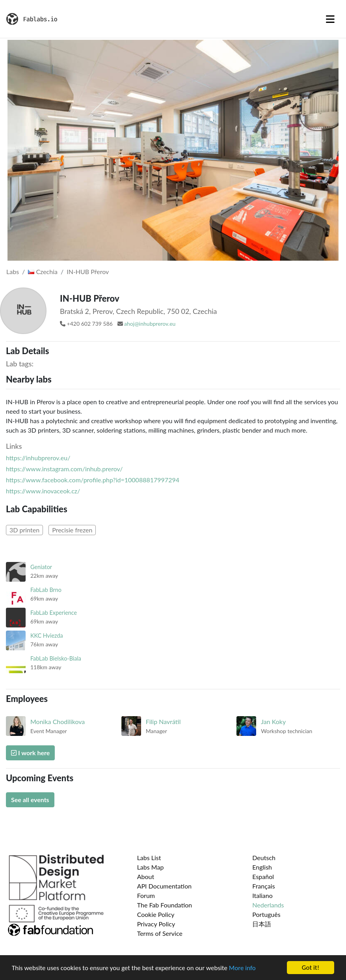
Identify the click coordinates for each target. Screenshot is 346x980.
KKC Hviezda (47, 636)
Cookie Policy (156, 914)
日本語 (262, 924)
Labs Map (151, 867)
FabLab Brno (46, 590)
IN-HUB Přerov (88, 272)
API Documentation (165, 886)
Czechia (43, 272)
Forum (146, 895)
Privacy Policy (156, 924)
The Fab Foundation (165, 905)
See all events (30, 800)
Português (266, 914)
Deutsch (264, 858)
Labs (13, 272)
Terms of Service (160, 933)
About (146, 876)
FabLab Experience (54, 613)
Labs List (149, 858)
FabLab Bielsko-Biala (56, 658)
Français (263, 886)
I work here (30, 753)
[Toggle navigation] (330, 19)
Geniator (41, 567)
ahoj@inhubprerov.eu (150, 324)
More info (242, 968)
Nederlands (268, 905)
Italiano (262, 895)
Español (263, 876)
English (262, 867)
